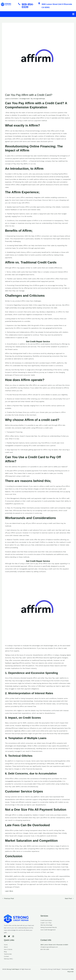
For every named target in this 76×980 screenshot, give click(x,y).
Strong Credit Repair (13, 971)
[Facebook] (5, 938)
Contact (6, 958)
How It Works (8, 951)
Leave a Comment (11, 100)
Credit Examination (46, 922)
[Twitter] (9, 938)
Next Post (69, 900)
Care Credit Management (48, 931)
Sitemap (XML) (8, 960)
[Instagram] (13, 938)
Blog (5, 953)
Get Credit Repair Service (38, 343)
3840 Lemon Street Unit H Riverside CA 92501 (57, 6)
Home (6, 946)
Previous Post (8, 900)
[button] (73, 16)
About (6, 949)
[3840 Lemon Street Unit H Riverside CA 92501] (40, 4)
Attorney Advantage (46, 927)
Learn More (9, 893)
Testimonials (8, 956)
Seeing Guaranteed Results (49, 929)
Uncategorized (24, 100)
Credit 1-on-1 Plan (46, 924)
